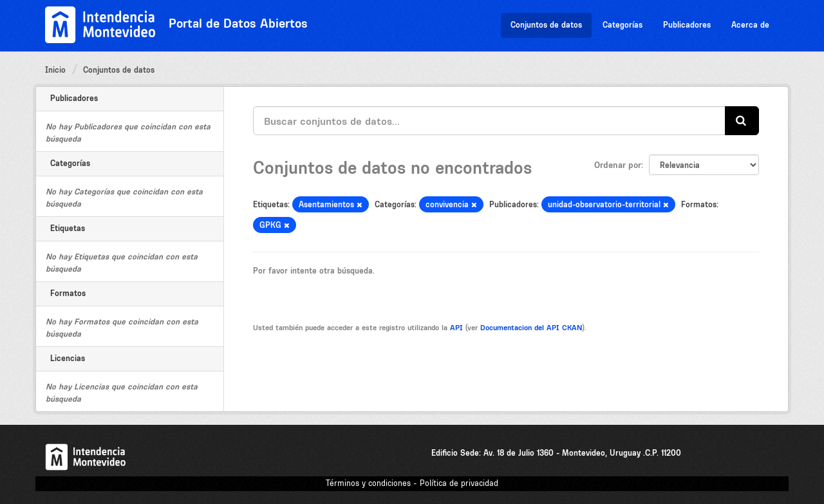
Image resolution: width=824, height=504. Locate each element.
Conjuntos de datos (546, 25)
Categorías (623, 25)
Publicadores (687, 25)
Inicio (55, 70)
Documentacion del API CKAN (531, 328)
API (456, 328)
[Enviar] (742, 121)
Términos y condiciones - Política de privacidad (412, 483)
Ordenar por (618, 165)
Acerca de (750, 25)
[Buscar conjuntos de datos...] (489, 121)
